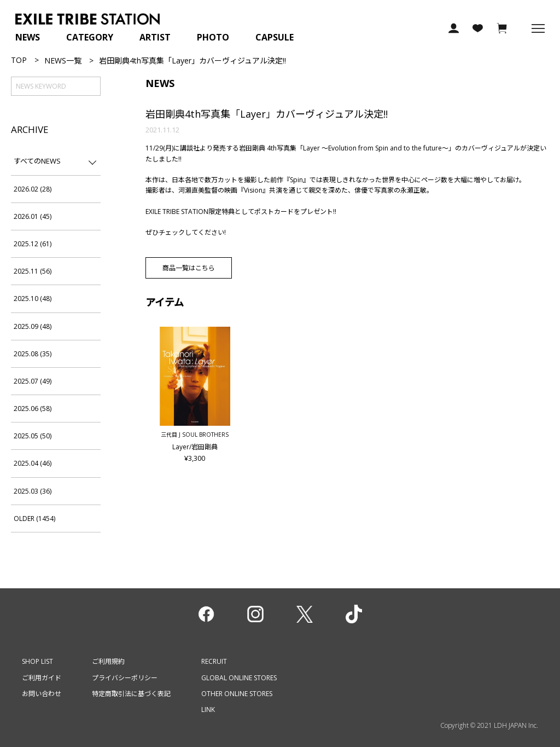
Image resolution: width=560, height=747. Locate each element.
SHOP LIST (37, 661)
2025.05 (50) (33, 436)
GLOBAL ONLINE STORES (239, 678)
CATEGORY (90, 37)
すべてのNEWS (37, 161)
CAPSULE (275, 37)
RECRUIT (214, 661)
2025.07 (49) (33, 381)
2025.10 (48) (33, 299)
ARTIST (155, 37)
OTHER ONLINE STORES (237, 694)
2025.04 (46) (33, 463)
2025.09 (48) (33, 326)
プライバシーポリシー (125, 678)
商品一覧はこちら (189, 268)
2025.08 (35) (33, 354)
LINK (208, 710)
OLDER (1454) (34, 519)
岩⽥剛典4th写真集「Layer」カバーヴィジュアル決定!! (267, 114)
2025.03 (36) (33, 491)
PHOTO (213, 37)
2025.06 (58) (33, 409)
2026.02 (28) (33, 189)
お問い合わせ (42, 694)
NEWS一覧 (63, 60)
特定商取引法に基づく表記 (131, 694)
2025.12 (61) (33, 244)
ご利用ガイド (42, 678)
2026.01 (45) (33, 216)
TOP (19, 60)
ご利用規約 (108, 661)
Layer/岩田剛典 (195, 451)
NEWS (28, 37)
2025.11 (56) (33, 271)
